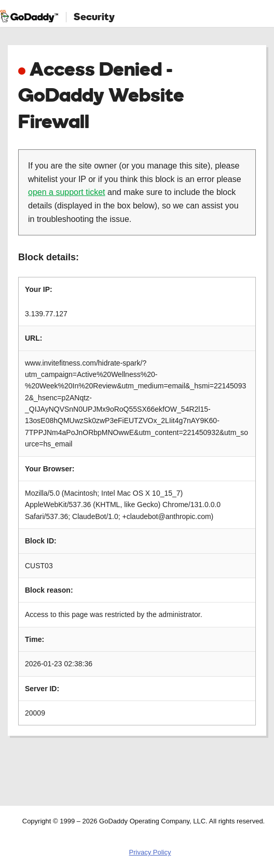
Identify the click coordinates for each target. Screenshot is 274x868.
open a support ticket (67, 192)
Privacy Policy (150, 852)
